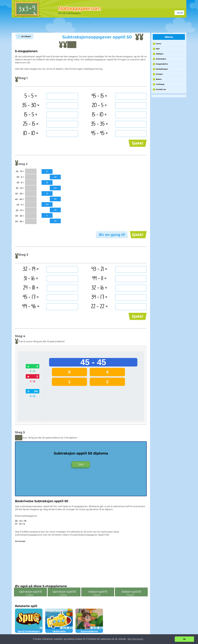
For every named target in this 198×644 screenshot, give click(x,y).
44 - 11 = (99, 279)
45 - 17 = (31, 297)
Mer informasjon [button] (136, 639)
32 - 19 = (31, 269)
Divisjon (159, 74)
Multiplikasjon (162, 69)
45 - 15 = (99, 96)
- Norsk (179, 13)
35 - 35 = (99, 124)
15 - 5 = (31, 115)
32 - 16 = (99, 288)
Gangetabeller (162, 64)
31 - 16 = (31, 279)
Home (158, 44)
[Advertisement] (80, 25)
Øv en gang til (112, 235)
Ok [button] (184, 639)
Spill (158, 49)
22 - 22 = (99, 307)
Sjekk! (138, 143)
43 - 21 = (99, 269)
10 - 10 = (31, 133)
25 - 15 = (31, 124)
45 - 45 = (99, 133)
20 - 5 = (99, 105)
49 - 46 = (31, 307)
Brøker (159, 79)
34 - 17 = (99, 297)
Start (81, 464)
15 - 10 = (99, 115)
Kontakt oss (161, 89)
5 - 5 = (31, 96)
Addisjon (160, 54)
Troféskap (160, 84)
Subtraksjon (161, 59)
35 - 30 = (31, 105)
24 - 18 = (31, 288)
